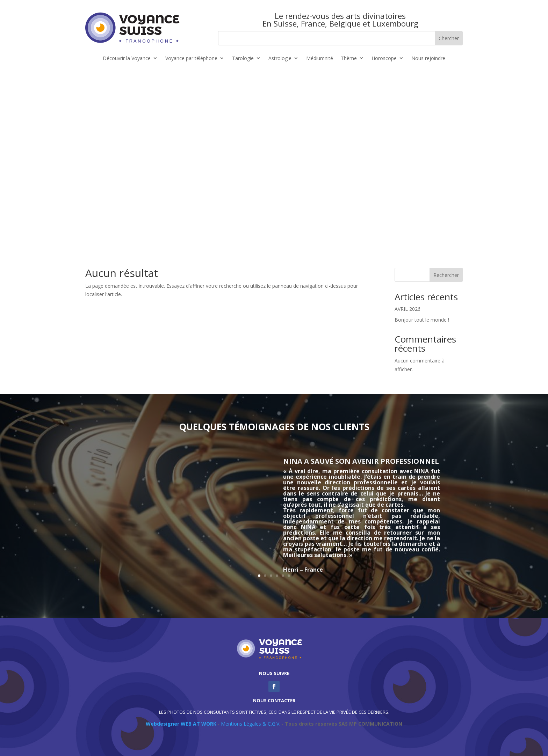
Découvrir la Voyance (127, 58)
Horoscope (384, 58)
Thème (349, 58)
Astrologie (280, 58)
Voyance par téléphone (191, 58)
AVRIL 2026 (408, 309)
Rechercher (446, 275)
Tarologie (243, 58)
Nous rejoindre (428, 58)
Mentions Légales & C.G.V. (251, 724)
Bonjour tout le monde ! (422, 320)
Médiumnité (320, 58)
